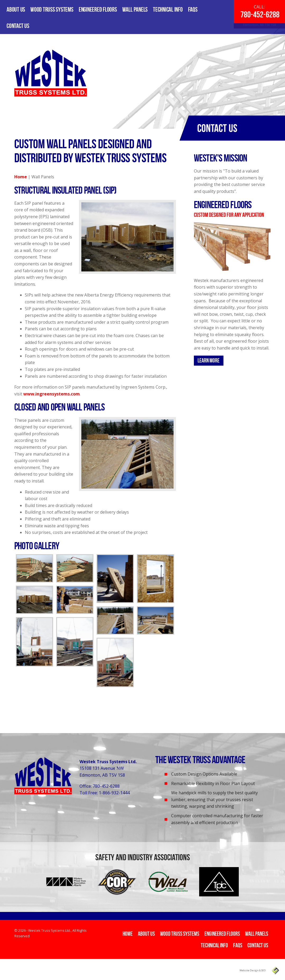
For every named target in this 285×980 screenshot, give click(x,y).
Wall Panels (135, 9)
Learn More (209, 360)
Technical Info (168, 9)
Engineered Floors (98, 9)
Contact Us (18, 26)
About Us (16, 9)
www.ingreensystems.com (52, 394)
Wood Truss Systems (52, 9)
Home (21, 177)
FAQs (193, 9)
